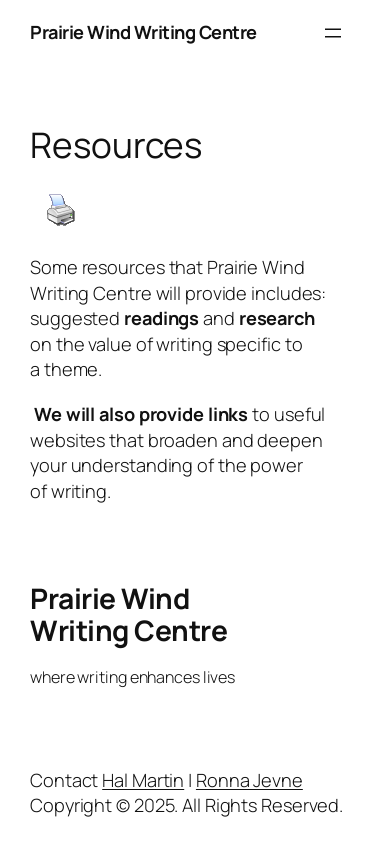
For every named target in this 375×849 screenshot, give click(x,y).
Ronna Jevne (249, 780)
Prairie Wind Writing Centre (143, 32)
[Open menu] (333, 33)
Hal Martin (143, 780)
